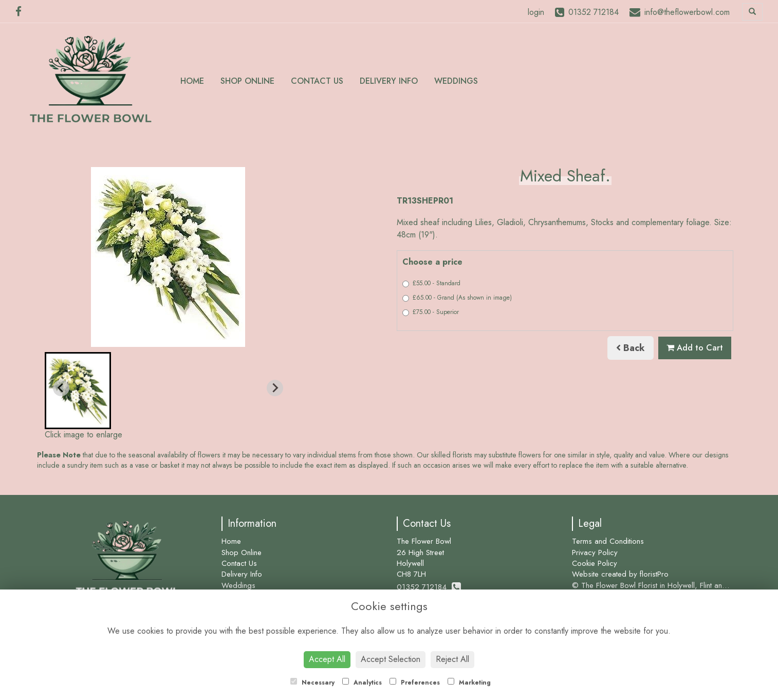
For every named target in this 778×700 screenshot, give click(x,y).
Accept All (327, 659)
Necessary (312, 683)
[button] (78, 391)
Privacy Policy (595, 552)
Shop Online (247, 81)
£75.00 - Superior (431, 312)
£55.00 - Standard (431, 283)
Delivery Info (389, 81)
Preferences (415, 683)
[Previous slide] (61, 388)
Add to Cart (695, 348)
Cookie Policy (595, 563)
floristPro (654, 574)
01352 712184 (429, 587)
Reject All (452, 659)
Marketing (469, 683)
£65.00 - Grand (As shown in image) (457, 298)
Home (192, 81)
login (536, 12)
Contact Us (317, 81)
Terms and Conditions (608, 541)
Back (631, 348)
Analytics (362, 683)
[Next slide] (275, 388)
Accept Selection (391, 659)
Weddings (456, 81)
